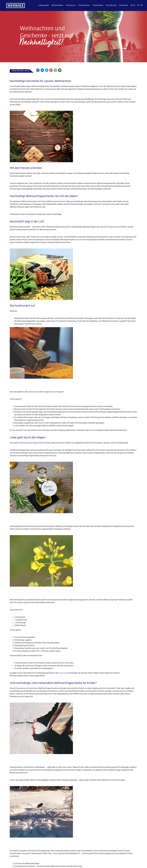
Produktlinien (98, 5)
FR (138, 5)
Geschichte (124, 5)
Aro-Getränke (111, 5)
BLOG (133, 5)
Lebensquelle (44, 5)
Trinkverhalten (84, 5)
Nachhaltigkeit (57, 5)
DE (141, 5)
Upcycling (63, 673)
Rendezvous (71, 5)
